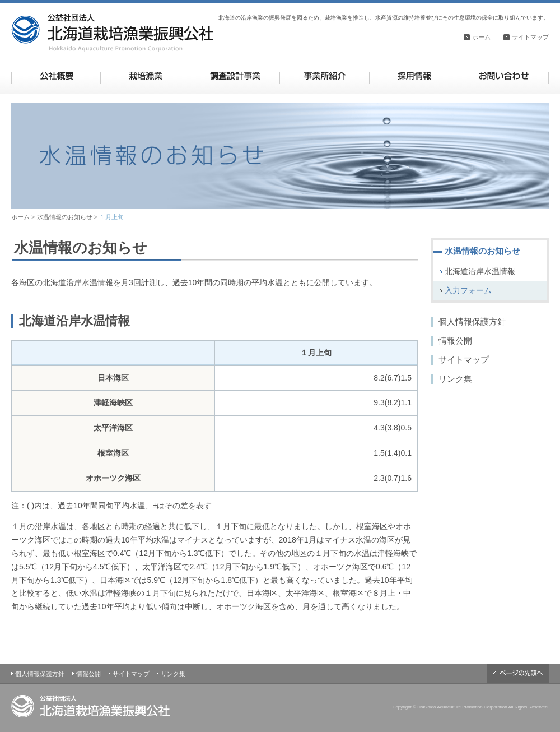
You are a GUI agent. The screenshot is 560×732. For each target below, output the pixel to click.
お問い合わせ (504, 76)
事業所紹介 (325, 76)
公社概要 (56, 76)
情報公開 (455, 340)
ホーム (481, 37)
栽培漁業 (145, 76)
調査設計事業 (235, 76)
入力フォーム (468, 290)
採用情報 (414, 76)
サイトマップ (530, 37)
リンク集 (455, 379)
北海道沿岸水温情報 (480, 271)
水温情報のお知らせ (65, 217)
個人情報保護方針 (472, 321)
